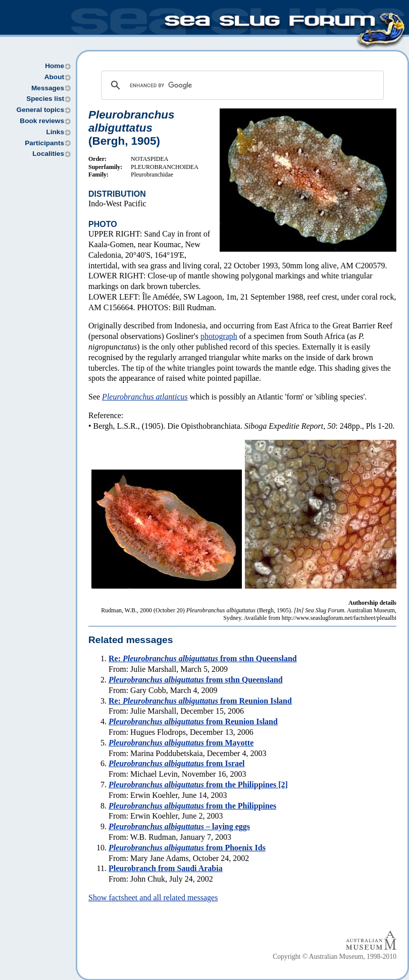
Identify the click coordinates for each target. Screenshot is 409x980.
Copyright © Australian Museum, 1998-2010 (335, 957)
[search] (241, 85)
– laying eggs (179, 826)
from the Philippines (192, 806)
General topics (40, 110)
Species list (45, 99)
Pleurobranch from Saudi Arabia (166, 868)
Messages (48, 88)
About (54, 77)
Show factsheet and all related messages (153, 898)
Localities (48, 154)
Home (55, 66)
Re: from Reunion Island (200, 701)
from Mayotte (181, 743)
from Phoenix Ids (187, 848)
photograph (219, 336)
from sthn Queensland (196, 680)
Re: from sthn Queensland (203, 658)
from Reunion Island (193, 722)
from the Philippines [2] (198, 785)
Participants (44, 143)
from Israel (177, 763)
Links (55, 132)
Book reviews (42, 121)
